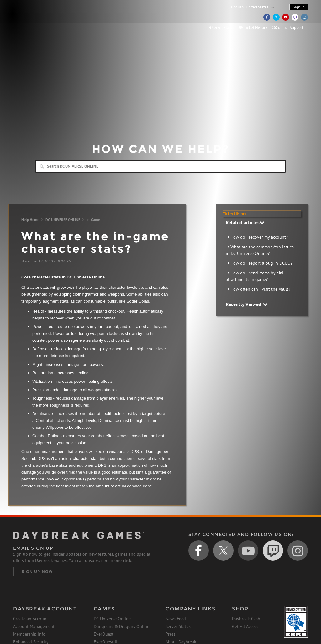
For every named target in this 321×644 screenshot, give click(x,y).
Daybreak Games (41, 18)
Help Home (30, 219)
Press (171, 634)
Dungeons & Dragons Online (121, 626)
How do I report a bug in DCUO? (261, 263)
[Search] (160, 166)
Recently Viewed (247, 304)
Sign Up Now (37, 571)
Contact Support (287, 27)
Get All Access (245, 626)
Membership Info (29, 634)
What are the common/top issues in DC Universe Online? (260, 250)
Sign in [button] (299, 7)
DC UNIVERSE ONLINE (63, 219)
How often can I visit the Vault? (260, 289)
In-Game (93, 219)
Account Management (34, 626)
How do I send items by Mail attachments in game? (255, 276)
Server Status (222, 27)
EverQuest (104, 634)
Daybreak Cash (246, 619)
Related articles (245, 222)
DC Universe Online (112, 619)
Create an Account (31, 619)
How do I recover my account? (259, 237)
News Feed (176, 619)
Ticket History (253, 27)
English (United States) (250, 7)
